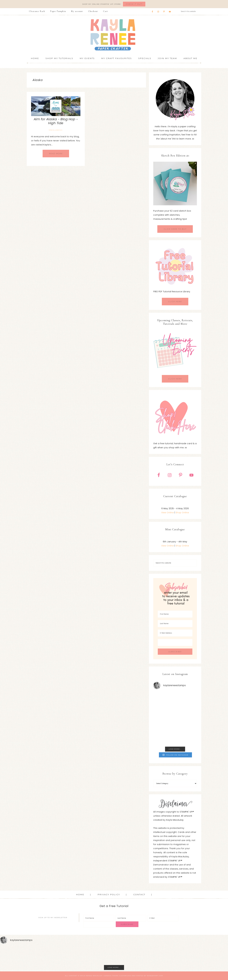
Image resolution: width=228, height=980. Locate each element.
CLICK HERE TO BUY (175, 229)
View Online (168, 513)
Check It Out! (134, 4)
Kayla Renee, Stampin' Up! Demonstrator (114, 35)
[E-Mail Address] (175, 633)
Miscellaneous (56, 130)
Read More (56, 153)
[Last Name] (175, 624)
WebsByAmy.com (155, 976)
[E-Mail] (163, 918)
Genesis (108, 976)
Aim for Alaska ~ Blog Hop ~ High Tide (56, 121)
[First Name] (175, 614)
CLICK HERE (175, 301)
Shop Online (182, 513)
